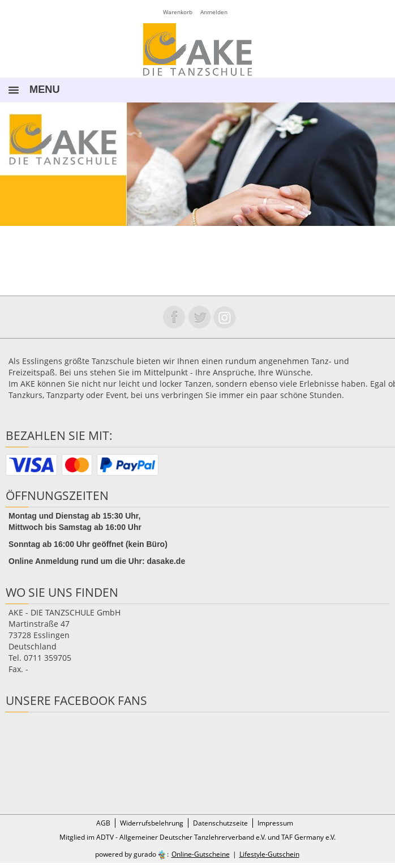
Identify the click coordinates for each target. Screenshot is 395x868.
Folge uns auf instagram (225, 317)
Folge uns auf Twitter (199, 317)
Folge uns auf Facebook (174, 317)
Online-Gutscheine (201, 854)
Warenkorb (178, 12)
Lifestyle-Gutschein (269, 854)
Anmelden (214, 12)
